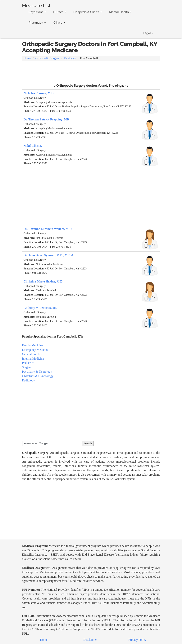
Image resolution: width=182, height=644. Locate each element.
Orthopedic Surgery (48, 58)
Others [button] (59, 23)
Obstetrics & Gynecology (38, 376)
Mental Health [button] (120, 12)
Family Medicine (33, 345)
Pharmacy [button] (37, 23)
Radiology (28, 380)
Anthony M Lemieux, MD (41, 308)
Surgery (27, 367)
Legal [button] (148, 33)
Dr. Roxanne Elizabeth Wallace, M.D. (48, 229)
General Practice (32, 354)
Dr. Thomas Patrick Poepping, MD (46, 119)
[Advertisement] (91, 72)
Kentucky (70, 58)
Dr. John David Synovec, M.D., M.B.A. (49, 255)
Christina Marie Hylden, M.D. (43, 281)
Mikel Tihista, (33, 146)
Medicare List (36, 5)
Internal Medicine (33, 359)
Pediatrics (28, 363)
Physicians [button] (37, 12)
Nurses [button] (60, 12)
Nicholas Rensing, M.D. (39, 93)
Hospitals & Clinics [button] (88, 12)
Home (27, 58)
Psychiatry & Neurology (37, 372)
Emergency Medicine (35, 350)
